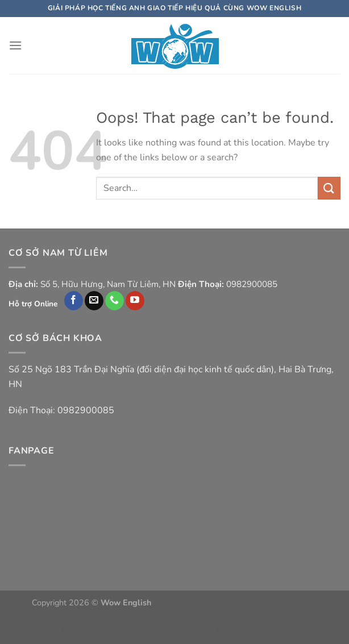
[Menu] (15, 45)
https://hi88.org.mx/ (252, 629)
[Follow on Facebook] (74, 301)
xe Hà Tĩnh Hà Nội (283, 603)
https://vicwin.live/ (295, 616)
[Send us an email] (94, 301)
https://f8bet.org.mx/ (177, 629)
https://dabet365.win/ (128, 616)
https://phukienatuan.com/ (200, 603)
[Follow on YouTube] (135, 301)
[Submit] (329, 188)
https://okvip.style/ (55, 616)
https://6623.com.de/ (100, 629)
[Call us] (115, 301)
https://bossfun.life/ (204, 616)
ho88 (251, 616)
